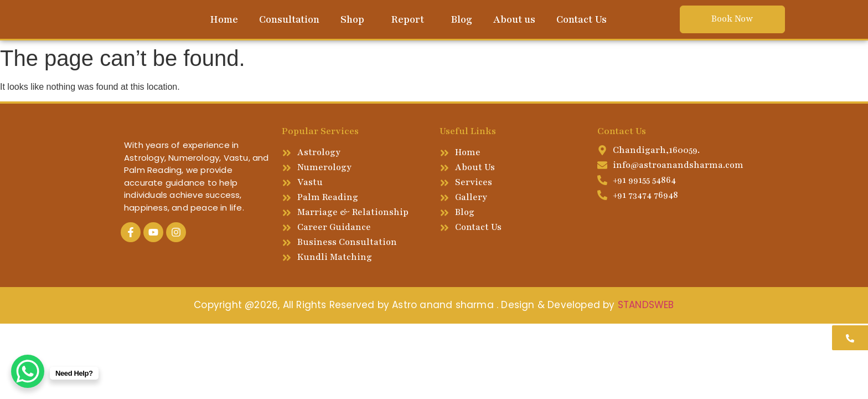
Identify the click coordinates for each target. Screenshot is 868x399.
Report (407, 19)
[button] (355, 19)
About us (514, 19)
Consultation (289, 19)
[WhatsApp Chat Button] (28, 371)
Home (224, 19)
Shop (352, 19)
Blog (461, 19)
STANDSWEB (646, 305)
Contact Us (582, 19)
